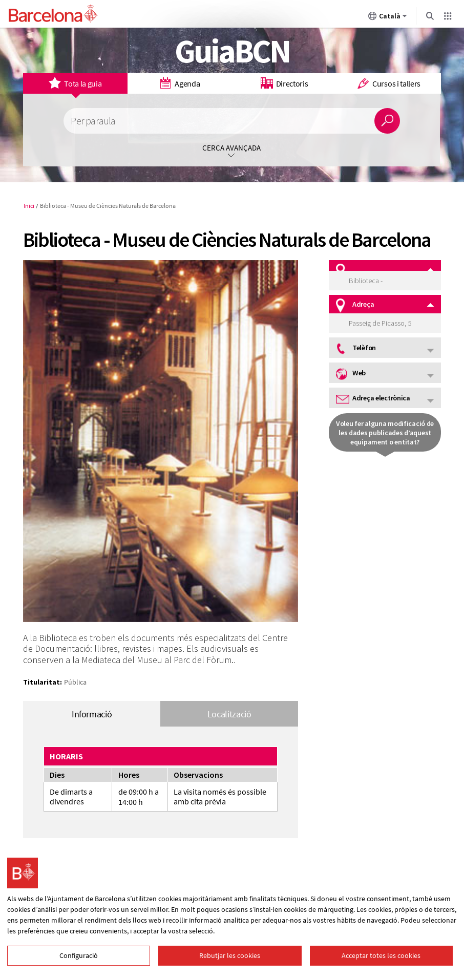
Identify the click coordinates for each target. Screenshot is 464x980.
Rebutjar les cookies (230, 955)
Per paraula (93, 121)
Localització (229, 714)
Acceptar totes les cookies (381, 955)
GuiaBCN (232, 51)
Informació (92, 714)
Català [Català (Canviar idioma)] (388, 18)
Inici (29, 206)
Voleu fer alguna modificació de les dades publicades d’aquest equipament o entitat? (385, 433)
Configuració (79, 955)
